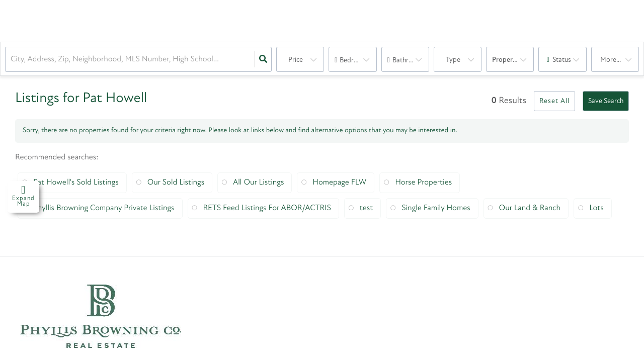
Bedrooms (355, 61)
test (366, 208)
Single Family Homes (436, 208)
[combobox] (12, 60)
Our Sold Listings (176, 183)
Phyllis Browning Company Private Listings (104, 208)
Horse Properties (423, 183)
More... (611, 60)
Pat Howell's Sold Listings (76, 183)
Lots (596, 208)
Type (453, 60)
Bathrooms (409, 61)
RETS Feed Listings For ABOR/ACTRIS (267, 208)
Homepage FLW (339, 183)
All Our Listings (258, 183)
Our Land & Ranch (530, 208)
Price (296, 60)
